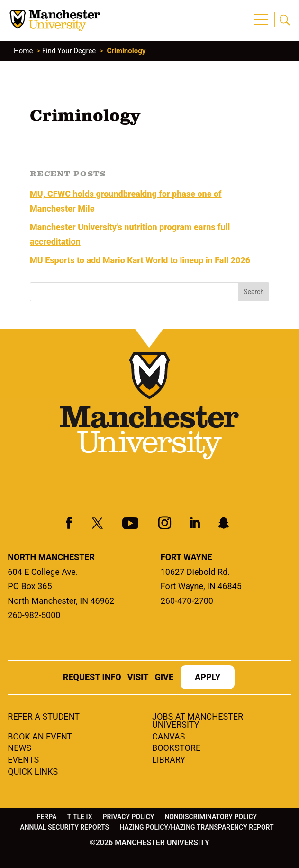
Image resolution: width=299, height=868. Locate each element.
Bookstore (176, 748)
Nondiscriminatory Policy (211, 817)
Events (23, 760)
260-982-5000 (34, 615)
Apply (208, 678)
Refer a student (44, 717)
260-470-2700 (187, 601)
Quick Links (33, 772)
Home (23, 51)
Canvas (169, 737)
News (19, 748)
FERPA (47, 817)
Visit (138, 678)
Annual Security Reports (64, 827)
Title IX (80, 817)
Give (164, 678)
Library (169, 760)
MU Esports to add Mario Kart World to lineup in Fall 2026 (140, 260)
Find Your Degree (69, 51)
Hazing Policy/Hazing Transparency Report (197, 827)
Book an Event (40, 737)
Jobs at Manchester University (198, 721)
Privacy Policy (129, 817)
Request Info (92, 678)
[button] (262, 14)
